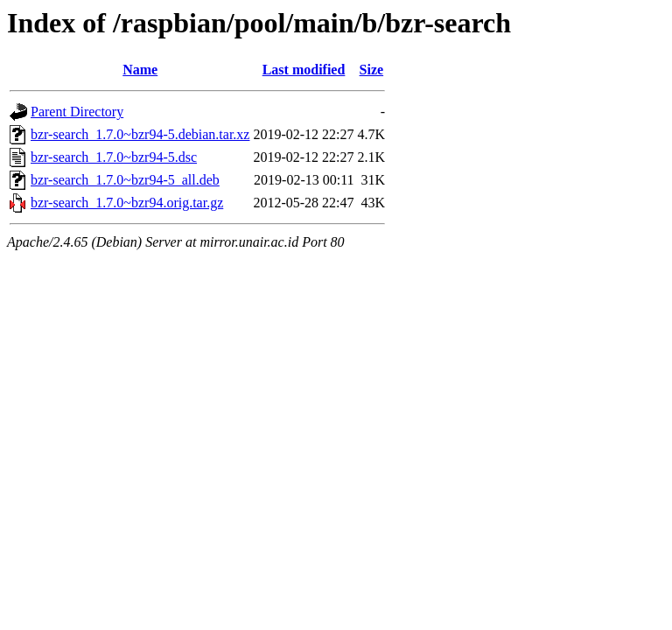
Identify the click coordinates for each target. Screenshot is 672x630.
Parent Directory (77, 112)
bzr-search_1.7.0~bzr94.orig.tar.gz (127, 203)
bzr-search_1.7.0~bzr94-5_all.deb (125, 180)
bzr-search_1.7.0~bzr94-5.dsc (114, 157)
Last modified (304, 70)
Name (140, 70)
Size (372, 70)
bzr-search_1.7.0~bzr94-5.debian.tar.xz (140, 134)
